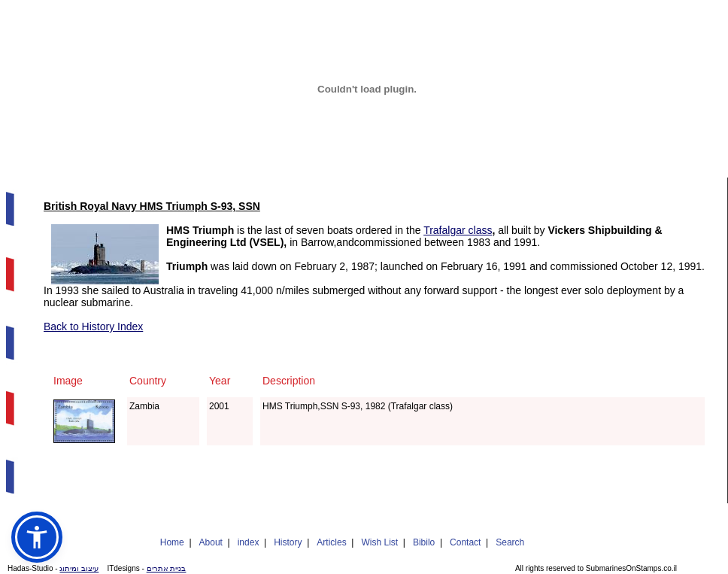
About (211, 542)
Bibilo (424, 542)
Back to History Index (93, 326)
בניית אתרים (167, 568)
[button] (37, 537)
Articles (331, 542)
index (249, 542)
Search (510, 542)
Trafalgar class (458, 230)
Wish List (379, 542)
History (288, 542)
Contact (465, 542)
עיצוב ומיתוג (79, 568)
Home (172, 542)
